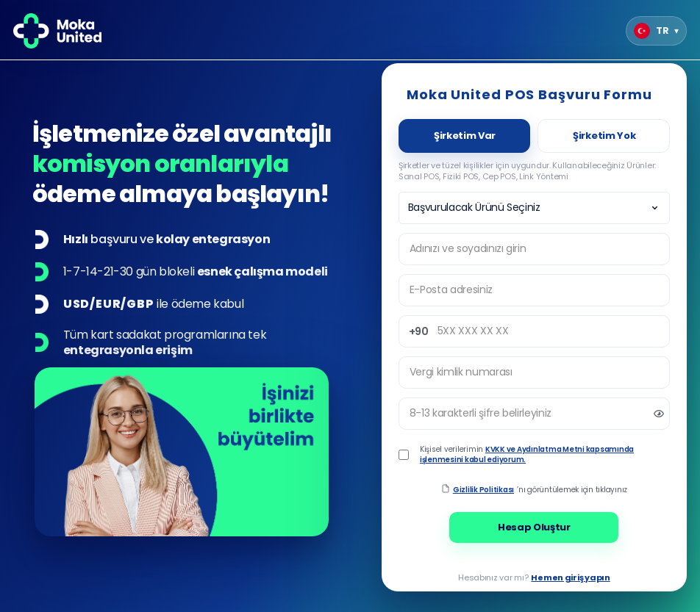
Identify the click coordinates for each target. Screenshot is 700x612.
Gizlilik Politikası (483, 490)
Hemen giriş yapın (570, 577)
